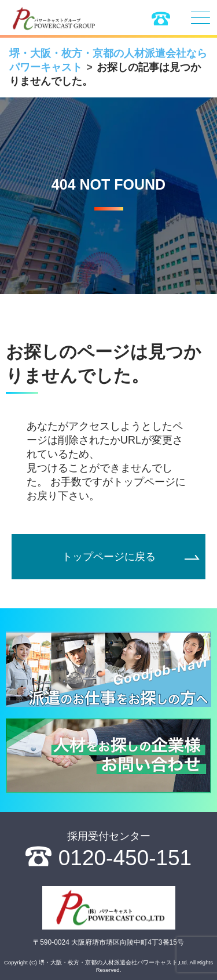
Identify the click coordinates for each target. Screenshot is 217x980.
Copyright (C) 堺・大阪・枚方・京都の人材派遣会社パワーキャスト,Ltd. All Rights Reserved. (108, 966)
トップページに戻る (109, 557)
